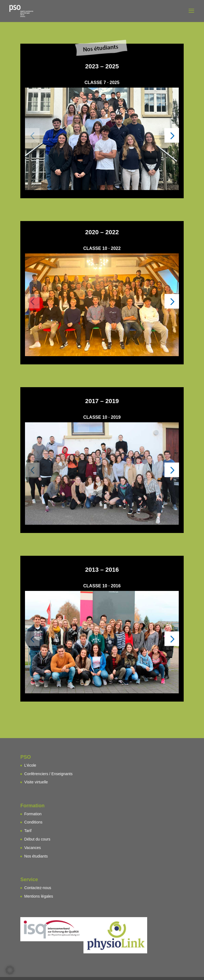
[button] (32, 135)
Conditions (33, 822)
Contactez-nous (38, 888)
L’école (30, 765)
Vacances (32, 848)
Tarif (28, 831)
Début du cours (37, 839)
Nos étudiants (36, 856)
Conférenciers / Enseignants (48, 774)
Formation (33, 814)
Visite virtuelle (36, 782)
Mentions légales (39, 896)
